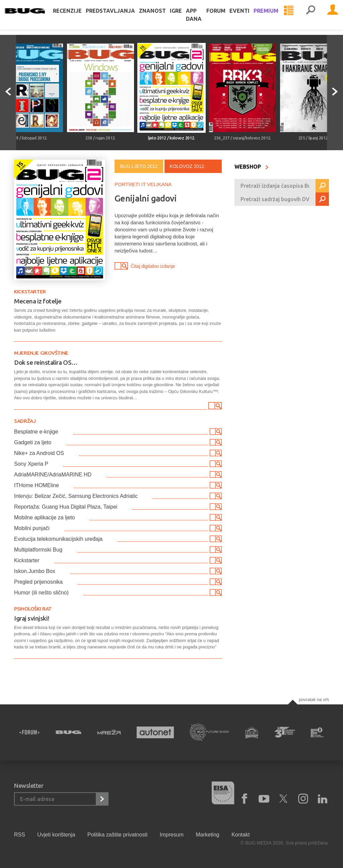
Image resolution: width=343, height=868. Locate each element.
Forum (225, 17)
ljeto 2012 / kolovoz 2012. (171, 138)
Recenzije (77, 17)
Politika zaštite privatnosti (118, 835)
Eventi (249, 17)
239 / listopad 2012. (29, 138)
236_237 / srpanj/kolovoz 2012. (243, 138)
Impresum (172, 835)
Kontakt (241, 835)
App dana (203, 21)
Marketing (207, 835)
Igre (185, 17)
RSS (20, 835)
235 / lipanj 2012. (314, 138)
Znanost (162, 17)
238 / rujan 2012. (100, 138)
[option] (100, 93)
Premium (275, 17)
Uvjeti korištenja (56, 835)
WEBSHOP (252, 167)
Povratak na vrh (314, 700)
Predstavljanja (120, 17)
